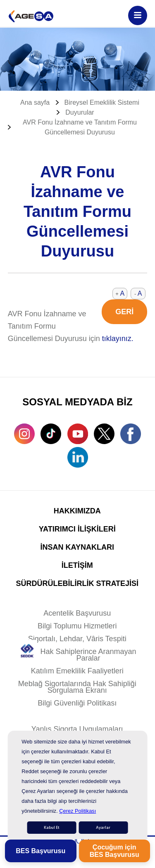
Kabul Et (52, 828)
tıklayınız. (118, 339)
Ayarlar (103, 828)
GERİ (124, 312)
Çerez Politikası (77, 811)
